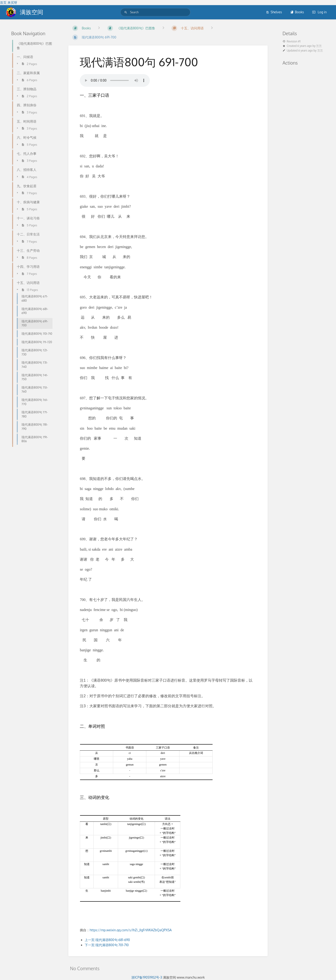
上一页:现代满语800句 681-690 (107, 940)
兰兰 (319, 46)
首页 (3, 2)
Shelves (274, 12)
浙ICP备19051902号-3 (147, 977)
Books (297, 12)
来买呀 (12, 2)
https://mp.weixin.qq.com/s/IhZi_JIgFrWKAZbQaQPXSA (131, 930)
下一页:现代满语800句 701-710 (107, 945)
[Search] (126, 12)
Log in (319, 12)
